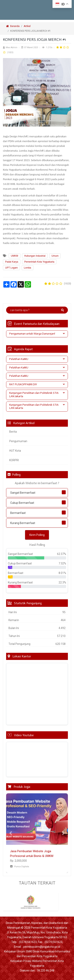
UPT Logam (11, 268)
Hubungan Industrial (35, 256)
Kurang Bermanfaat (23, 523)
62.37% (62, 554)
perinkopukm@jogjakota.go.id (42, 947)
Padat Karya (12, 262)
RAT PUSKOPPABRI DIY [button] (37, 384)
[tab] (37, 334)
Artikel (27, 26)
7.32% (62, 563)
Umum (55, 256)
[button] (11, 833)
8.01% (62, 573)
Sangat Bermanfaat (23, 493)
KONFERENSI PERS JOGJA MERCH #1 (31, 31)
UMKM (15, 256)
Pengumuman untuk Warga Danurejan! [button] (37, 334)
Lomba (28, 268)
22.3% (62, 582)
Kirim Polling (37, 535)
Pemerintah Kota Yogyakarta (39, 262)
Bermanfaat (18, 513)
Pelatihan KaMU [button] (37, 359)
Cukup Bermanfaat (22, 503)
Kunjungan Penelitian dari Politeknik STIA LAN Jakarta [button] (37, 395)
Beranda (13, 26)
